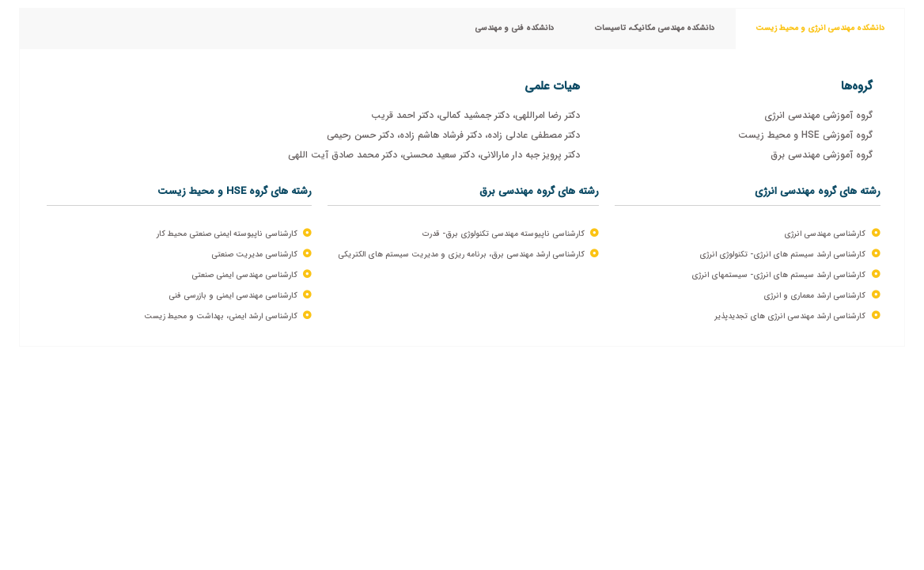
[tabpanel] (462, 198)
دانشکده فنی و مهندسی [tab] (514, 28)
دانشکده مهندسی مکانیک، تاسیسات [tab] (655, 28)
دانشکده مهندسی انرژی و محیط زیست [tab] (820, 28)
